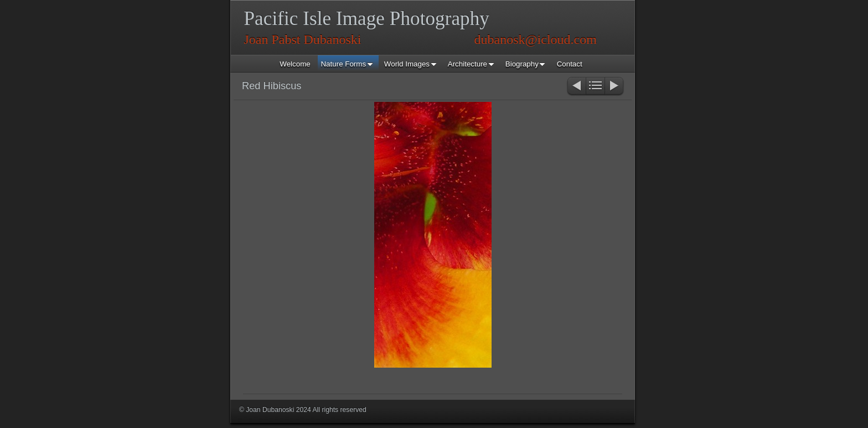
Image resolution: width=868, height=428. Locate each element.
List (595, 87)
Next (615, 87)
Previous (576, 87)
